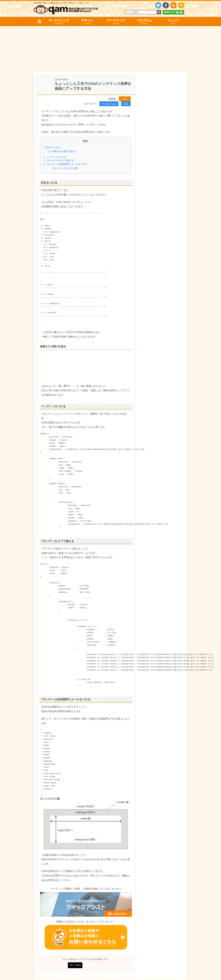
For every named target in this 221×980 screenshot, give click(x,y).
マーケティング (59, 22)
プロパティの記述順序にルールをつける (65, 164)
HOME (39, 22)
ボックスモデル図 (65, 168)
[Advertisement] (110, 49)
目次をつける (51, 147)
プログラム (144, 22)
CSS (126, 104)
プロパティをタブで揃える (58, 160)
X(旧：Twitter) (75, 965)
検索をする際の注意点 (62, 151)
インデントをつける (55, 157)
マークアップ (116, 22)
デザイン (87, 22)
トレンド (173, 22)
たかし (125, 99)
